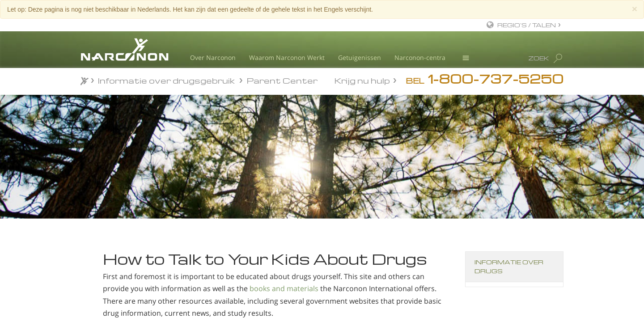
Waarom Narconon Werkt (287, 57)
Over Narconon (213, 57)
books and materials (284, 288)
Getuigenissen (360, 57)
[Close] (635, 9)
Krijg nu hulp (362, 80)
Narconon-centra (420, 57)
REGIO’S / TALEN (527, 25)
